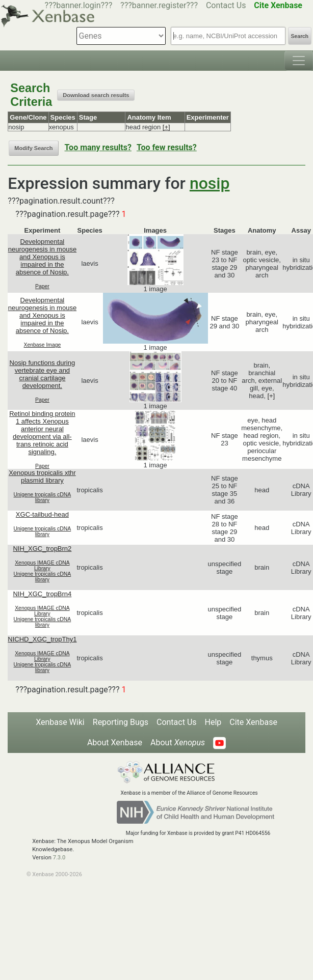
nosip (210, 183)
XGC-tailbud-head (42, 514)
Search (300, 36)
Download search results (96, 95)
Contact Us (226, 5)
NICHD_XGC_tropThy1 (42, 639)
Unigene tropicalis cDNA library (43, 497)
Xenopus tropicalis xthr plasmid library (42, 477)
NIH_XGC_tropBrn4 (42, 594)
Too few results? (167, 147)
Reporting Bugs (121, 722)
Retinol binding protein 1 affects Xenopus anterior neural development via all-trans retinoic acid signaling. (42, 433)
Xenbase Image (43, 345)
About (178, 743)
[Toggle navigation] (299, 61)
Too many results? (98, 147)
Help (213, 722)
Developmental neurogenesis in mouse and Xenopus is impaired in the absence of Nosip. (42, 257)
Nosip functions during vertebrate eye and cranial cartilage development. (43, 374)
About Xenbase (115, 743)
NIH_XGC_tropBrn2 (42, 549)
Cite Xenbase (253, 722)
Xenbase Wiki (60, 722)
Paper (42, 286)
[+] (166, 127)
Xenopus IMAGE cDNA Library (42, 566)
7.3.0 (59, 858)
